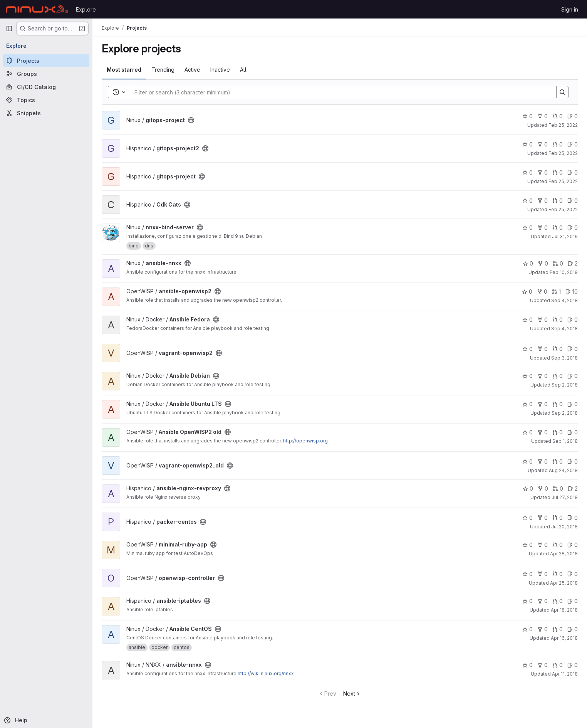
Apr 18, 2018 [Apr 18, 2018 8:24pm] (564, 610)
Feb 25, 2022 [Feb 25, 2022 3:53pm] (563, 153)
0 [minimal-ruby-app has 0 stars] (527, 545)
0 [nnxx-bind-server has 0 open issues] (573, 228)
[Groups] (46, 74)
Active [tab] (192, 70)
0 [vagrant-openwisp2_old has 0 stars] (527, 462)
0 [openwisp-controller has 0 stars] (527, 574)
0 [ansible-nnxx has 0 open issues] (573, 665)
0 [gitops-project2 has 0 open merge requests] (558, 144)
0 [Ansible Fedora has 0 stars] (527, 320)
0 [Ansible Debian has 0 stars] (527, 376)
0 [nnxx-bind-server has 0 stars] (527, 228)
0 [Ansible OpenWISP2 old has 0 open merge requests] (558, 432)
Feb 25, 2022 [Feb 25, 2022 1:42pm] (563, 209)
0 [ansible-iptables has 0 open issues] (573, 601)
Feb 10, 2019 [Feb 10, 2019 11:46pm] (564, 272)
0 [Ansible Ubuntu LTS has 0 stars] (527, 404)
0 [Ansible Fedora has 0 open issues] (573, 320)
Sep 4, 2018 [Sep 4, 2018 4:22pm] (564, 300)
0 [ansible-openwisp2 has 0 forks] (542, 292)
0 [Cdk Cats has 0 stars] (527, 201)
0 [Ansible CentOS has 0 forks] (543, 629)
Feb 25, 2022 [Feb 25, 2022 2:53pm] (563, 181)
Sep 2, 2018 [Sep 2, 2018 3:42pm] (565, 413)
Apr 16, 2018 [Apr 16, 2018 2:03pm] (564, 638)
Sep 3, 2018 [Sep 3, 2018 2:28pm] (564, 358)
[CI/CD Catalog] (46, 87)
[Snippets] (46, 113)
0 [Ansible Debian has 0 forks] (543, 376)
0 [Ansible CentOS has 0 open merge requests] (558, 629)
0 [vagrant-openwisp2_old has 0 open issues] (573, 462)
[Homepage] (37, 9)
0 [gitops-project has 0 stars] (527, 116)
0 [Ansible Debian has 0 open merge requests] (558, 376)
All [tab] (243, 70)
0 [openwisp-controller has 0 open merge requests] (558, 574)
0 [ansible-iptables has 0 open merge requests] (558, 601)
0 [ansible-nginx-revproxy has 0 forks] (543, 488)
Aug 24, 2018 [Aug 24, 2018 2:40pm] (563, 470)
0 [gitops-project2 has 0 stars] (527, 144)
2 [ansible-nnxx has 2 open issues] (573, 263)
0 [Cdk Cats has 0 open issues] (573, 201)
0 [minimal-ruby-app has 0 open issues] (573, 545)
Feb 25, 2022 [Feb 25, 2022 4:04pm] (563, 125)
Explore (86, 9)
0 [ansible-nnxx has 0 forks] (543, 263)
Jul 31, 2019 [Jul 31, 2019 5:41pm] (565, 236)
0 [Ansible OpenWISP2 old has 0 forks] (543, 432)
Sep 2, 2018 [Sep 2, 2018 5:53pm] (565, 385)
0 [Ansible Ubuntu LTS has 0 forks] (543, 404)
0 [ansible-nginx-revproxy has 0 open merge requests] (558, 488)
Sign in (570, 9)
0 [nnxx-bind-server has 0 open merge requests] (558, 228)
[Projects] (46, 61)
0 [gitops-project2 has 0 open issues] (573, 144)
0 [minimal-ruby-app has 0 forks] (543, 545)
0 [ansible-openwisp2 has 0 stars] (527, 292)
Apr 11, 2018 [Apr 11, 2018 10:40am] (565, 674)
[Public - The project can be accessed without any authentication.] (191, 120)
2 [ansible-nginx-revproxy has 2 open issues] (573, 488)
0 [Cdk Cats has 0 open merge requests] (558, 201)
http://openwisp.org (305, 441)
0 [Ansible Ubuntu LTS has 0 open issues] (573, 404)
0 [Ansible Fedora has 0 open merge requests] (558, 320)
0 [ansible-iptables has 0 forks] (543, 601)
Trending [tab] (163, 70)
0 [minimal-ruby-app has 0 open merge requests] (558, 545)
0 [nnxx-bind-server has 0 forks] (543, 228)
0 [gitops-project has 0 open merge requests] (558, 116)
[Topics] (46, 100)
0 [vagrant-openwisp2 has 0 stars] (527, 349)
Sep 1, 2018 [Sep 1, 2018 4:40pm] (565, 441)
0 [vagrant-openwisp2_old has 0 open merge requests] (558, 462)
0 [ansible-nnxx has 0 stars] (528, 263)
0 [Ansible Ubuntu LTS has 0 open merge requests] (558, 404)
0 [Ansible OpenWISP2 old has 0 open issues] (573, 432)
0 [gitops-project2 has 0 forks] (543, 144)
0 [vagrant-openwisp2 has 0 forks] (543, 349)
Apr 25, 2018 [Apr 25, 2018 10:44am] (564, 583)
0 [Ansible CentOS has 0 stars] (527, 629)
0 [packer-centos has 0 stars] (527, 518)
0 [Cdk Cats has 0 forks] (543, 201)
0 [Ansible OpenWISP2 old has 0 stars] (527, 432)
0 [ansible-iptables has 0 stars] (527, 601)
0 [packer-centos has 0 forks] (543, 518)
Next (352, 694)
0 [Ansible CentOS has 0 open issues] (573, 629)
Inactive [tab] (220, 70)
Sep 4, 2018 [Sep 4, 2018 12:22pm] (564, 329)
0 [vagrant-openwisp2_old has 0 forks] (543, 462)
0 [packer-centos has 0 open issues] (573, 518)
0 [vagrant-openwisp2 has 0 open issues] (573, 349)
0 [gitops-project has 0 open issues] (573, 116)
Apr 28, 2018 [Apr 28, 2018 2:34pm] (564, 554)
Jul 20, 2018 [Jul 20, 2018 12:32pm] (564, 527)
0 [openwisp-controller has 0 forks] (543, 574)
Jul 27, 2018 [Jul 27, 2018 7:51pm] (565, 497)
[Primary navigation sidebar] (9, 29)
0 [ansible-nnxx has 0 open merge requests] (558, 263)
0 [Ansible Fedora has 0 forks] (543, 320)
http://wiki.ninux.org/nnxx (266, 673)
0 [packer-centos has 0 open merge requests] (558, 518)
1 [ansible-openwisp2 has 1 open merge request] (556, 292)
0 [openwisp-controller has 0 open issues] (573, 574)
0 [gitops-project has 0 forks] (543, 116)
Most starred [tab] (124, 70)
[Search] (339, 92)
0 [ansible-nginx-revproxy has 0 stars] (528, 488)
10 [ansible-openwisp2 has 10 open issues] (572, 292)
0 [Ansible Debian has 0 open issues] (573, 376)
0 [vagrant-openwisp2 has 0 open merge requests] (558, 349)
